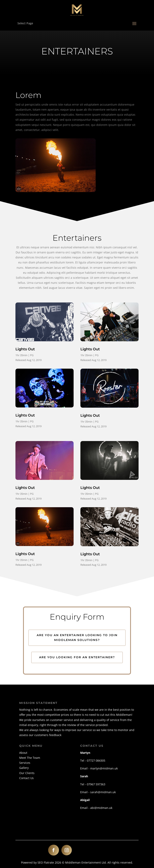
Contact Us (26, 778)
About (23, 753)
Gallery (24, 768)
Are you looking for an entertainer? (77, 657)
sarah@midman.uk (103, 792)
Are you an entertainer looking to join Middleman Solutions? (77, 638)
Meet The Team (30, 758)
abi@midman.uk (101, 808)
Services (25, 763)
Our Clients (27, 773)
